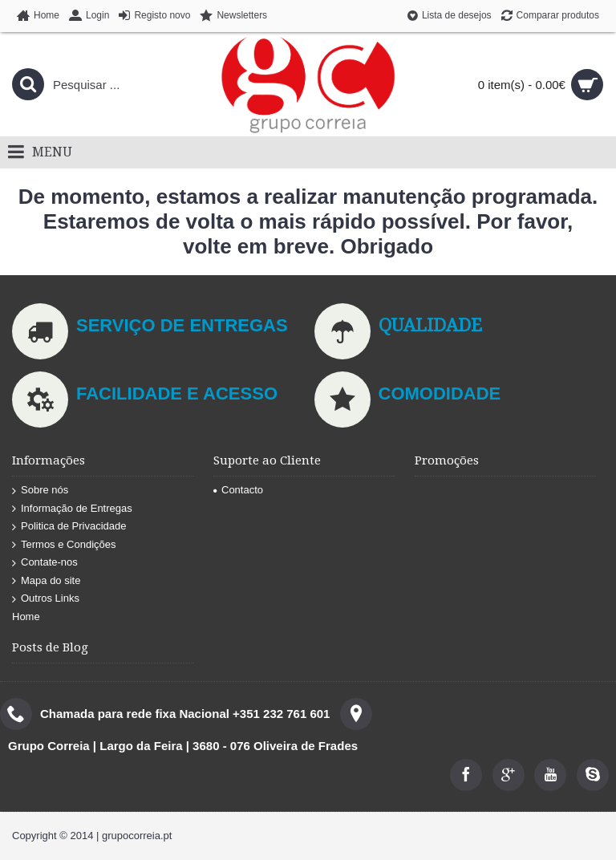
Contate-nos (45, 563)
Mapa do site (46, 581)
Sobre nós (40, 491)
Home (26, 617)
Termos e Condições (64, 545)
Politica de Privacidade (69, 527)
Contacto (238, 490)
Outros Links (46, 599)
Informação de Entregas (72, 509)
